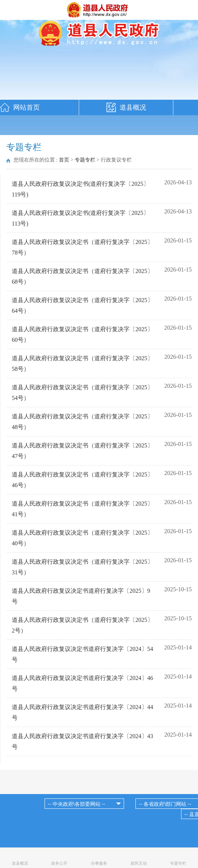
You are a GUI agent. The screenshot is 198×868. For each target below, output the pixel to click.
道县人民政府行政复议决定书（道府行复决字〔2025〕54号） (82, 393)
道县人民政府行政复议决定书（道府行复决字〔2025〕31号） (82, 567)
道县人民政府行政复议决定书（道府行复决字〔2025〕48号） (82, 422)
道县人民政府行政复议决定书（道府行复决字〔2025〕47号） (82, 451)
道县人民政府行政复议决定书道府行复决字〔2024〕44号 (82, 712)
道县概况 (133, 107)
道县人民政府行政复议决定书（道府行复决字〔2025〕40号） (82, 538)
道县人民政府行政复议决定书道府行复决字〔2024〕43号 (82, 741)
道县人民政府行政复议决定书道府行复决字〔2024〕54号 (82, 654)
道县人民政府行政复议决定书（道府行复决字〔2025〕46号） (82, 480)
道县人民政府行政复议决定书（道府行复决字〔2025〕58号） (82, 364)
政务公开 (59, 863)
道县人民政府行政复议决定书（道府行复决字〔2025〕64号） (82, 305)
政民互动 (139, 863)
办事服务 (99, 863)
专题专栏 (85, 160)
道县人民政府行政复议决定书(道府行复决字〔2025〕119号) (80, 189)
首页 (64, 160)
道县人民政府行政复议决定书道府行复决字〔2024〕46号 (82, 683)
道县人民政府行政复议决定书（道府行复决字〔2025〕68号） (82, 276)
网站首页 (26, 107)
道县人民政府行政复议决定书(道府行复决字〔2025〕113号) (80, 218)
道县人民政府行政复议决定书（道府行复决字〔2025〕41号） (82, 509)
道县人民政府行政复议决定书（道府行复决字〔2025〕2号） (82, 625)
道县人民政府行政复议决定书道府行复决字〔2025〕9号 (81, 596)
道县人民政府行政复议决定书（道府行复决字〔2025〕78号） (82, 247)
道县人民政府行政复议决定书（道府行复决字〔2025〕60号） (82, 334)
